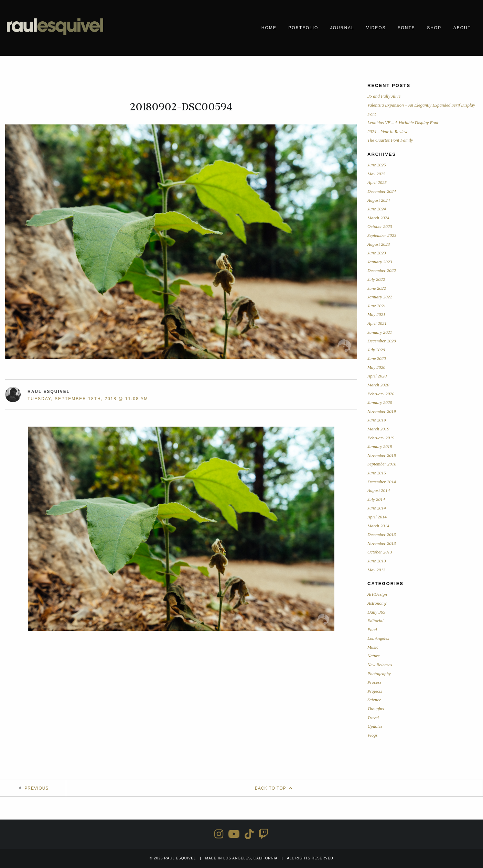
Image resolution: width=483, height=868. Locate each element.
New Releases (380, 665)
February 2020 (381, 394)
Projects (375, 691)
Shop (434, 28)
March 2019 (378, 429)
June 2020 (377, 358)
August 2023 (379, 244)
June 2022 (377, 288)
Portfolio (303, 28)
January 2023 (380, 262)
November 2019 (382, 411)
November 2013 (382, 543)
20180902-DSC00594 (181, 107)
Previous (36, 788)
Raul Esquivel (49, 392)
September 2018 (382, 464)
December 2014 (382, 482)
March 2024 (378, 218)
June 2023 (377, 253)
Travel (373, 718)
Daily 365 (376, 612)
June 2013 (377, 561)
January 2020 (380, 402)
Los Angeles (378, 638)
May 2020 (376, 367)
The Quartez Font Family (390, 140)
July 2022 (376, 279)
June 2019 (377, 420)
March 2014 (378, 526)
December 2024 (382, 191)
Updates (375, 726)
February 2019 (381, 438)
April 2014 (377, 517)
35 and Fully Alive (384, 96)
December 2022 (382, 270)
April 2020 (377, 376)
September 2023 (382, 235)
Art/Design (377, 594)
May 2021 (376, 314)
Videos (376, 28)
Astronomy (377, 603)
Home (269, 28)
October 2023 (380, 226)
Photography (379, 674)
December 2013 (382, 534)
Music (373, 647)
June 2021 (377, 306)
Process (374, 682)
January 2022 (380, 297)
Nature (374, 656)
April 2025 (377, 182)
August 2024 (379, 200)
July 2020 (376, 350)
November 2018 (382, 455)
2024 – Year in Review (388, 131)
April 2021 (377, 323)
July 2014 (376, 499)
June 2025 (377, 165)
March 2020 (378, 385)
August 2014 (379, 490)
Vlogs (373, 735)
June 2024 (377, 209)
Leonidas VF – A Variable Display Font (403, 123)
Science (374, 700)
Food (372, 630)
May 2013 (376, 570)
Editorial (375, 621)
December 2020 (382, 341)
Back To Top (275, 788)
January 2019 (380, 446)
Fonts (406, 28)
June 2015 (377, 473)
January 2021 (380, 332)
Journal (342, 28)
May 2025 (376, 174)
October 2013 (380, 552)
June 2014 (377, 508)
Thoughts (376, 709)
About (462, 28)
